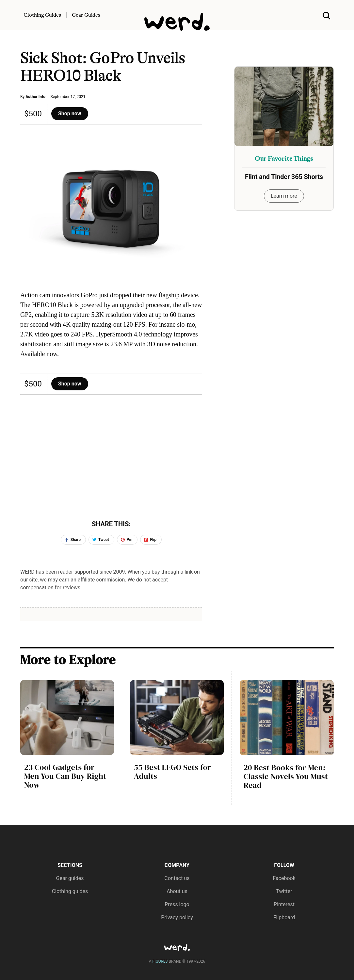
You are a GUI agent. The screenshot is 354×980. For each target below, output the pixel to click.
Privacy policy (177, 917)
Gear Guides (86, 15)
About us (177, 891)
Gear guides (70, 878)
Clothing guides (70, 891)
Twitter (284, 891)
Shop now (70, 114)
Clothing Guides (42, 15)
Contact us (177, 878)
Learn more (284, 196)
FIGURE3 (160, 961)
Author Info (35, 97)
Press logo (177, 904)
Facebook (284, 878)
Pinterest (284, 904)
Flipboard (284, 917)
